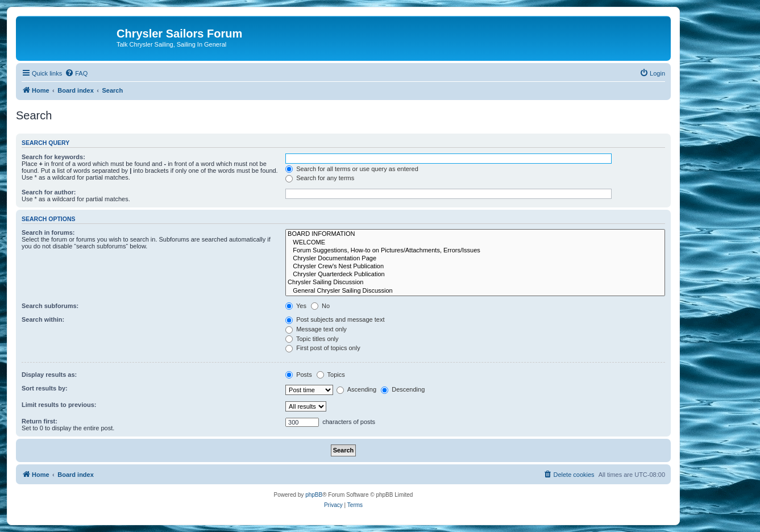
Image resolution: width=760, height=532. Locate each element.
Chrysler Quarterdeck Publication (475, 275)
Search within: (43, 319)
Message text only (316, 329)
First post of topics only (323, 348)
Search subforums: (50, 306)
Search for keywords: (53, 157)
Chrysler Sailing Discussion (475, 282)
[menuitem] (76, 73)
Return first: (40, 421)
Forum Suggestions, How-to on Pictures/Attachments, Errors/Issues (475, 251)
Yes (296, 306)
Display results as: (49, 375)
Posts (299, 375)
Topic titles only (312, 339)
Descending (403, 389)
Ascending (356, 389)
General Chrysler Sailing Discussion (475, 291)
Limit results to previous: (59, 405)
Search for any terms (320, 178)
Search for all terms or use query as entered (352, 169)
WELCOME (475, 243)
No (320, 306)
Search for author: (49, 192)
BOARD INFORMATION (475, 234)
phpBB (314, 495)
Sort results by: (45, 388)
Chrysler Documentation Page (475, 259)
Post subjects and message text (335, 319)
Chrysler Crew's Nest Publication (475, 267)
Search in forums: (48, 232)
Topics (331, 375)
